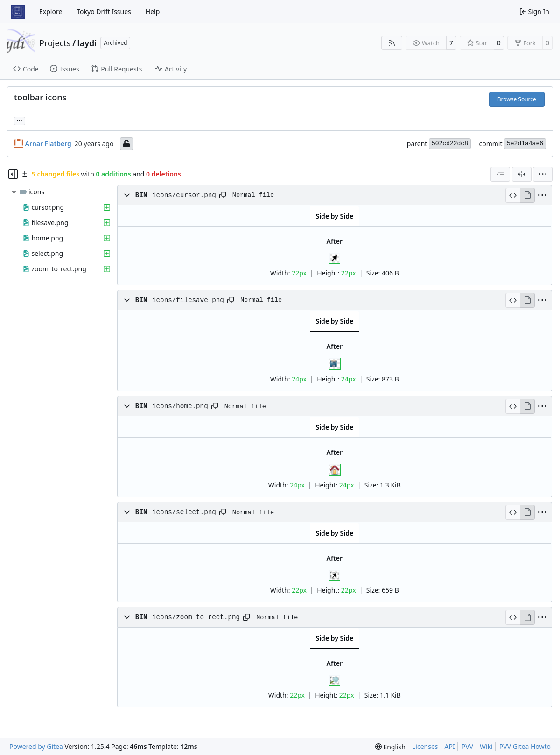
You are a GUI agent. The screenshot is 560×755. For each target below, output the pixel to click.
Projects (55, 43)
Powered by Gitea (36, 746)
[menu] (543, 174)
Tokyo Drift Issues (104, 11)
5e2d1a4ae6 (525, 144)
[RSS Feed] (392, 43)
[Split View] (522, 174)
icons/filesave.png (188, 300)
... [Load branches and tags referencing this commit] (20, 120)
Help (153, 11)
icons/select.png (184, 512)
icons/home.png (180, 406)
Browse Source (517, 99)
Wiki (486, 746)
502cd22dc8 (450, 144)
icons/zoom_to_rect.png (196, 617)
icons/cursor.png (184, 195)
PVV (467, 746)
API (450, 746)
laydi (87, 43)
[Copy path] (223, 195)
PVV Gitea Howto (525, 746)
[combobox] (500, 174)
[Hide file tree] (13, 174)
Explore (51, 11)
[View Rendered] (527, 195)
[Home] (18, 12)
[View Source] (513, 195)
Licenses (425, 746)
